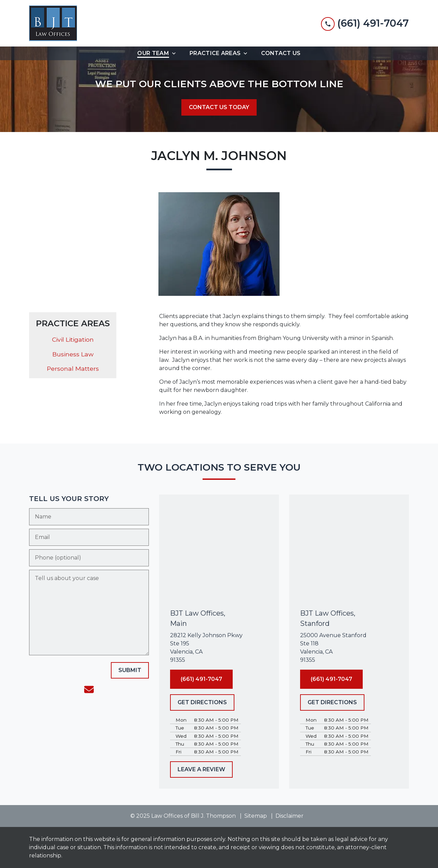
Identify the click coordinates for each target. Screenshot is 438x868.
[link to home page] (53, 23)
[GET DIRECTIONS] (202, 702)
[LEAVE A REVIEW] (201, 770)
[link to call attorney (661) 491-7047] (365, 23)
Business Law (73, 354)
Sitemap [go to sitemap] (256, 816)
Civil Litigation (73, 339)
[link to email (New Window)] (89, 689)
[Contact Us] (281, 53)
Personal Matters (73, 369)
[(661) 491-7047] (201, 679)
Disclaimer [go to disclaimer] (289, 816)
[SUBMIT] (130, 670)
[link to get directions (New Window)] (219, 648)
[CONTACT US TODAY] (219, 107)
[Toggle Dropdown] (176, 53)
